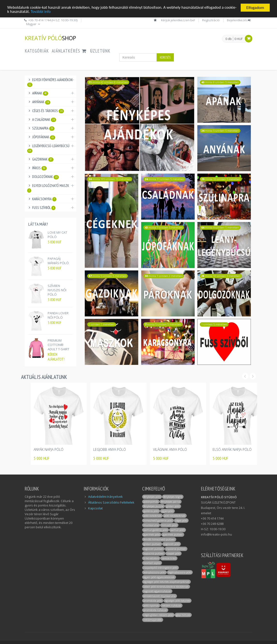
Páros (39, 168)
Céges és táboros (48, 111)
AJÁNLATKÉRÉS (69, 51)
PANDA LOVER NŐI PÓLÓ (58, 315)
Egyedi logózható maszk (48, 188)
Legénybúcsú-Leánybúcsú (48, 148)
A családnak (44, 120)
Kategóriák (37, 51)
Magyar (34, 24)
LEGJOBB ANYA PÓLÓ (110, 449)
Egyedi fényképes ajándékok (50, 82)
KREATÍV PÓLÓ (50, 38)
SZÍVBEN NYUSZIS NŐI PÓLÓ (57, 290)
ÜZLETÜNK (100, 51)
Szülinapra (43, 128)
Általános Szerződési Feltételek (111, 502)
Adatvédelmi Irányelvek (105, 497)
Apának (40, 93)
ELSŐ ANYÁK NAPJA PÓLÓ (232, 449)
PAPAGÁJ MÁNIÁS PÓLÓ (58, 261)
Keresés (165, 57)
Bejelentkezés (239, 20)
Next (253, 376)
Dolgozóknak (46, 177)
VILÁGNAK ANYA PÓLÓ (170, 449)
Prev (245, 376)
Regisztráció (211, 20)
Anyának (41, 102)
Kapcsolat (95, 508)
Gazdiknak (43, 159)
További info (53, 12)
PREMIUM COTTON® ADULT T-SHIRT (58, 345)
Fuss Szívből (44, 208)
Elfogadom (255, 8)
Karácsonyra (44, 199)
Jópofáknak (44, 137)
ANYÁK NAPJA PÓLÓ (49, 449)
